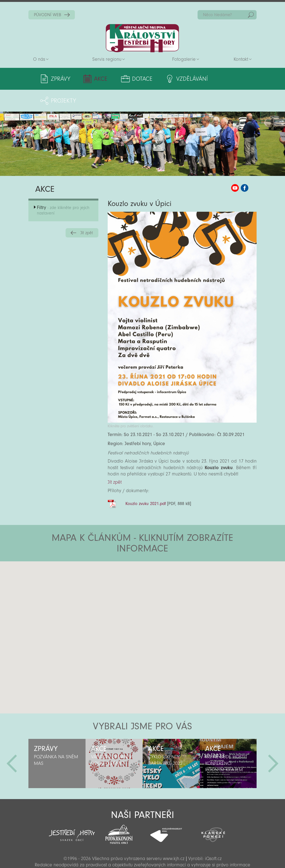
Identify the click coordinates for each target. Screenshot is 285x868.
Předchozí (12, 742)
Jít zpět (87, 211)
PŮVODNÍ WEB (48, 15)
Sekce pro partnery (142, 856)
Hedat (251, 15)
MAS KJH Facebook (245, 166)
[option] (57, 742)
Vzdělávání (182, 79)
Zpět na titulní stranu (142, 38)
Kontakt (241, 59)
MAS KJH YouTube (235, 166)
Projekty (231, 79)
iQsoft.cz (213, 837)
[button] (158, 572)
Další (273, 742)
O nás (39, 59)
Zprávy (61, 79)
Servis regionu (107, 59)
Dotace (136, 79)
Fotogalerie (184, 59)
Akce (97, 79)
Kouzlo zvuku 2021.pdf (146, 482)
